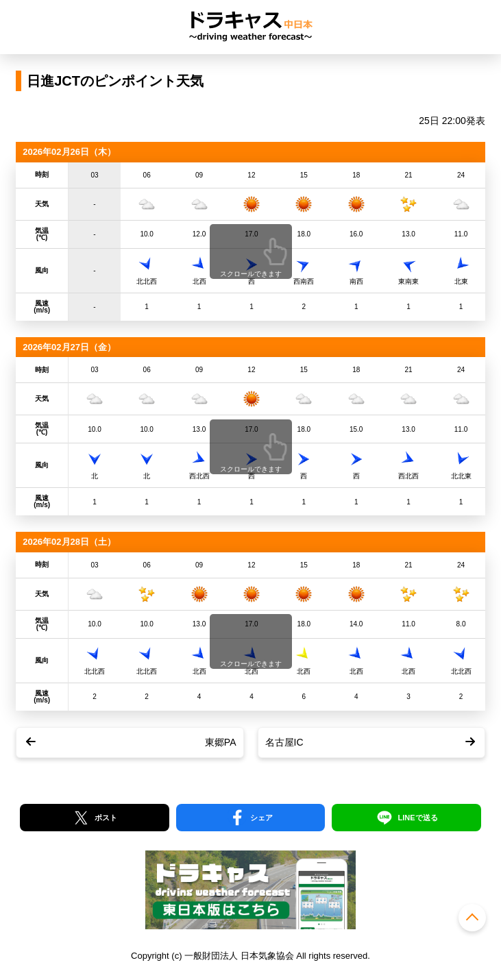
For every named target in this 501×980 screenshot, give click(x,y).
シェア (261, 818)
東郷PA (221, 742)
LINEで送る (417, 818)
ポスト (106, 818)
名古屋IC (284, 742)
